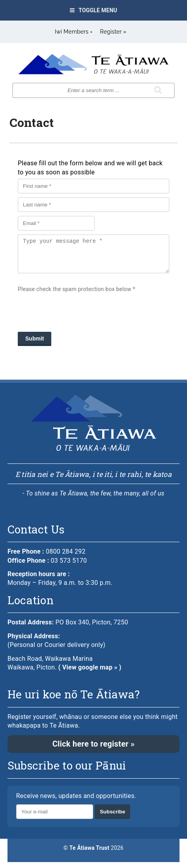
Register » (113, 32)
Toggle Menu (93, 10)
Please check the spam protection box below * (77, 295)
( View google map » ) (90, 673)
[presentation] (78, 314)
